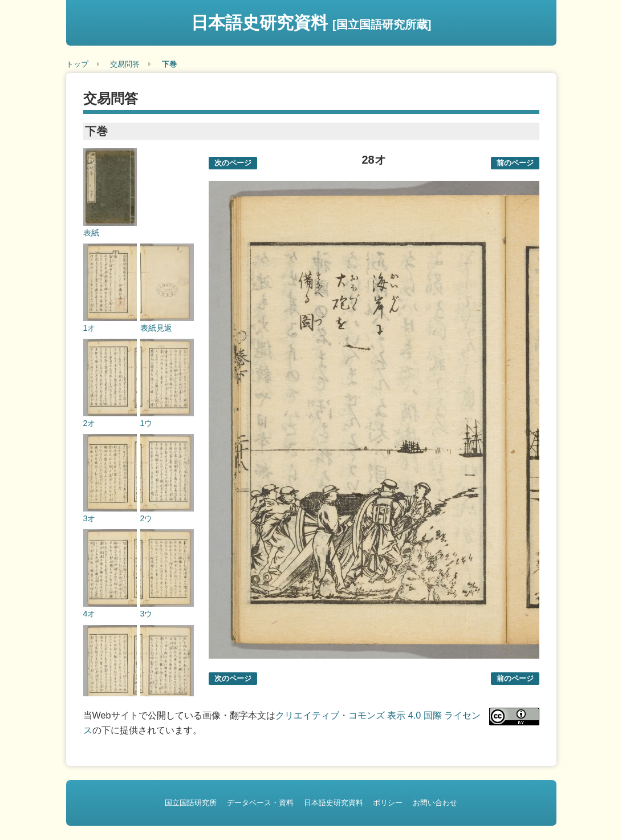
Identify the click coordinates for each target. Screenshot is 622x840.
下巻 (169, 64)
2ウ (147, 518)
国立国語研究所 (191, 803)
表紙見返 (156, 328)
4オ (90, 614)
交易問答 (125, 64)
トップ (77, 64)
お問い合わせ (435, 803)
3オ (90, 518)
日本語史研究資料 (311, 23)
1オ (90, 328)
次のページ (233, 163)
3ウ (147, 614)
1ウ (147, 423)
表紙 (91, 233)
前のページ (515, 163)
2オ (90, 423)
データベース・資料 (260, 803)
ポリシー (388, 803)
